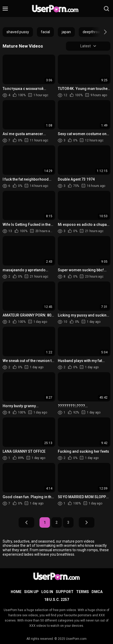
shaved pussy (18, 32)
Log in (47, 592)
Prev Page (26, 522)
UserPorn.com (76, 639)
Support (65, 592)
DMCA (97, 592)
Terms (83, 592)
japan (66, 32)
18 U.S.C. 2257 (57, 600)
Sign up (31, 592)
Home (16, 592)
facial (45, 32)
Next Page (87, 522)
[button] (101, 32)
